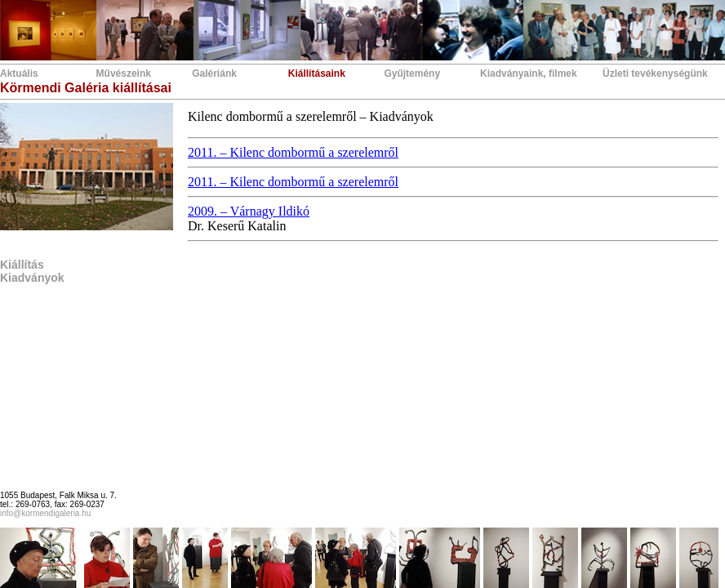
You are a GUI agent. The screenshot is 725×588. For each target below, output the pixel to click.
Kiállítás (22, 265)
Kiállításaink (317, 73)
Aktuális (19, 73)
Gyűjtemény (412, 73)
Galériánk (214, 73)
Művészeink (124, 73)
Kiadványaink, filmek (529, 73)
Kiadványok (32, 278)
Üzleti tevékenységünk (655, 73)
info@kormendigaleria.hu (45, 513)
